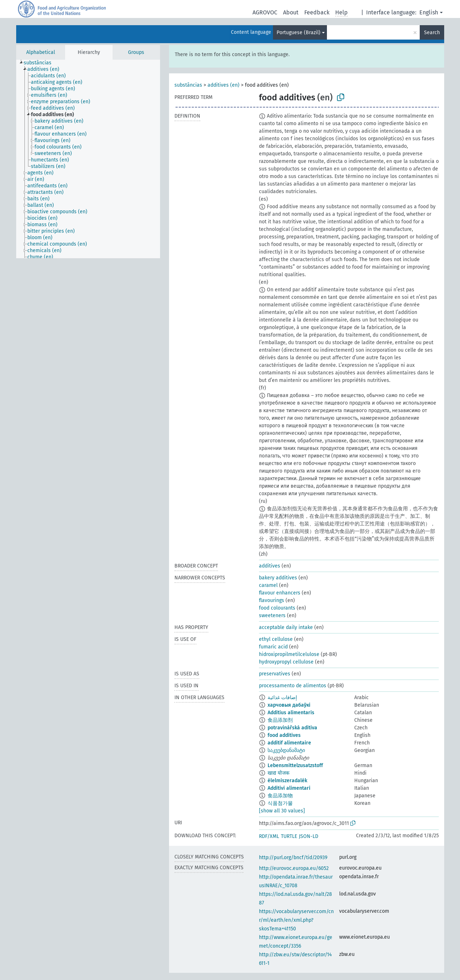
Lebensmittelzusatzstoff (295, 765)
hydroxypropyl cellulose (286, 662)
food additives (284, 735)
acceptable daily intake (286, 627)
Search (432, 33)
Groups (136, 52)
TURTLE (289, 836)
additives (270, 566)
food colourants (277, 608)
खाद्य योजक (279, 773)
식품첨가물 (280, 803)
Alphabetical (41, 52)
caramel (268, 585)
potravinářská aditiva (292, 728)
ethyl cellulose (276, 639)
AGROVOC (265, 12)
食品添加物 (280, 796)
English (429, 12)
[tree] (88, 159)
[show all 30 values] (282, 811)
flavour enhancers (280, 593)
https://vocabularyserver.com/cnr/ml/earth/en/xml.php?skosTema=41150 (296, 920)
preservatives (275, 674)
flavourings (272, 600)
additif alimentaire (289, 743)
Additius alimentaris (291, 713)
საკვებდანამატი (286, 750)
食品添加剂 (280, 720)
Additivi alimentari (289, 788)
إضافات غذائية (282, 698)
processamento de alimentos (293, 686)
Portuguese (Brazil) (299, 33)
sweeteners (272, 616)
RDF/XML (269, 836)
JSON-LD (309, 836)
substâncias (188, 85)
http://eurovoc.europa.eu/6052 (294, 868)
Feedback (317, 12)
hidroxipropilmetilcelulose (289, 654)
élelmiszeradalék (287, 781)
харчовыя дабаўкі (289, 705)
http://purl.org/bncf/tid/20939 (293, 858)
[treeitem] (41, 63)
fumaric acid (273, 647)
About (291, 12)
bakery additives (278, 578)
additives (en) (224, 85)
